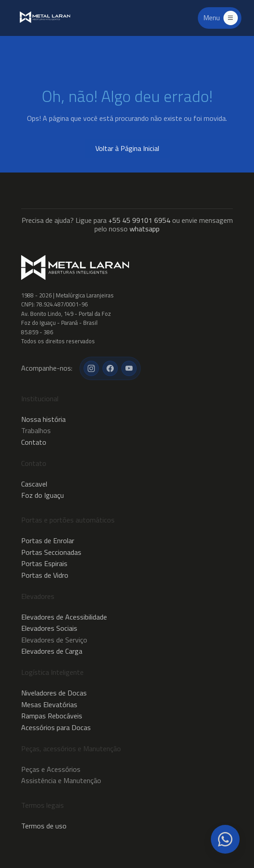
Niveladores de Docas (54, 693)
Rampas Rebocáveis (52, 716)
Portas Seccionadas (51, 552)
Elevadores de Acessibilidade (64, 617)
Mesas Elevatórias (49, 704)
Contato (34, 442)
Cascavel (34, 484)
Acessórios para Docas (56, 727)
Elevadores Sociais (49, 628)
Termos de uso (44, 826)
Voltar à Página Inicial (127, 148)
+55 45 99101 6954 (139, 220)
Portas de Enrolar (48, 540)
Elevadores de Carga (52, 651)
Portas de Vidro (45, 575)
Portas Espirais (44, 563)
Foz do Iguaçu (42, 495)
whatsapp (145, 229)
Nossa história (43, 419)
